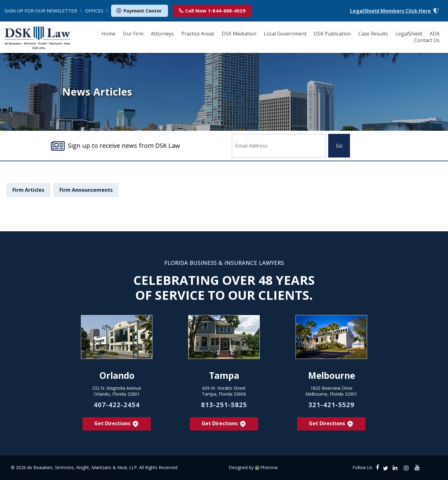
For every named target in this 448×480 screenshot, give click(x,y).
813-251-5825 (224, 405)
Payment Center (139, 11)
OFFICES (94, 11)
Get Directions (117, 424)
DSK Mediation (239, 34)
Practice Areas (198, 34)
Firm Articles (28, 190)
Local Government (285, 34)
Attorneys (162, 34)
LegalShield (409, 34)
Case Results (373, 34)
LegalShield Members (390, 11)
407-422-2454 (117, 405)
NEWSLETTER (41, 11)
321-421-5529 (331, 405)
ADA (435, 34)
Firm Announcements (86, 190)
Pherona (269, 468)
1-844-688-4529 (212, 11)
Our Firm (133, 34)
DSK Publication (332, 34)
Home (108, 34)
